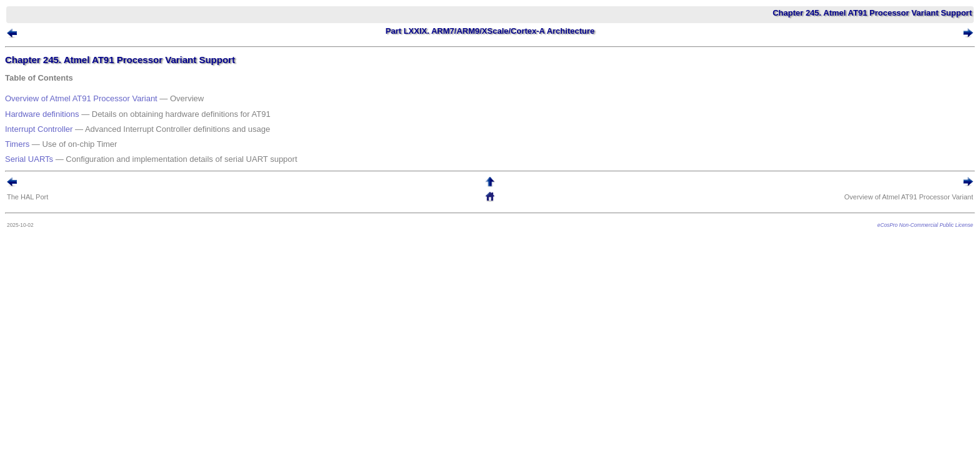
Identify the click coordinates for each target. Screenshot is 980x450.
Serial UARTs (48, 140)
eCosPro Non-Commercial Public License (907, 203)
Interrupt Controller (57, 120)
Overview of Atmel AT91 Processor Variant (100, 99)
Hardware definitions (61, 110)
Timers (36, 130)
